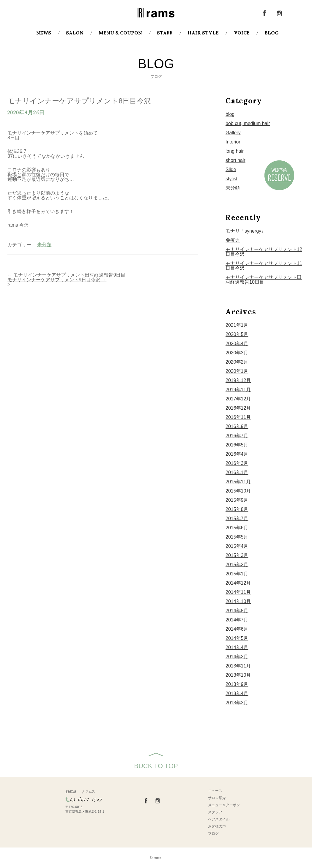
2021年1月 (237, 325)
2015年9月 (237, 500)
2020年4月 (237, 344)
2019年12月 (238, 380)
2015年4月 (237, 546)
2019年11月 (238, 390)
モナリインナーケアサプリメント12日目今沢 (264, 252)
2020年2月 (237, 362)
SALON (75, 33)
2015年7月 (237, 519)
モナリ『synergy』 (246, 231)
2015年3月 (237, 555)
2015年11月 (238, 482)
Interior (233, 142)
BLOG (272, 33)
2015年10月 (238, 491)
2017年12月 (238, 399)
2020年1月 (237, 371)
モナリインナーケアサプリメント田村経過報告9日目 (66, 275)
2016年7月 (237, 436)
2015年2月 (237, 565)
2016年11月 (238, 417)
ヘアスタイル (219, 819)
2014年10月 (238, 601)
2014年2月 (237, 657)
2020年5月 (237, 334)
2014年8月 (237, 611)
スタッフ (215, 812)
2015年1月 (237, 574)
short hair (235, 160)
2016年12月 (238, 408)
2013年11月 (238, 666)
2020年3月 (237, 353)
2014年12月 (238, 583)
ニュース (215, 791)
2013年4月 (237, 693)
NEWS (44, 33)
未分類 (44, 245)
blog (230, 114)
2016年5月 (237, 445)
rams (80, 791)
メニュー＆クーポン (224, 805)
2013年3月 (237, 703)
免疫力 (233, 240)
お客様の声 (217, 826)
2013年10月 (238, 675)
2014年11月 (238, 592)
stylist (231, 179)
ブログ (213, 834)
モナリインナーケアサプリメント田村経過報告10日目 (264, 280)
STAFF (165, 33)
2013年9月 (237, 684)
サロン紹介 (217, 798)
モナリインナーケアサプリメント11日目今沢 (264, 266)
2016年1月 (237, 472)
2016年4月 (237, 454)
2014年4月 (237, 647)
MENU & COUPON (120, 33)
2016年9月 (237, 426)
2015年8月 (237, 509)
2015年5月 (237, 537)
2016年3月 (237, 463)
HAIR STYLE (203, 33)
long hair (235, 151)
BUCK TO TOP (156, 766)
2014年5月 (237, 638)
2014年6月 (237, 629)
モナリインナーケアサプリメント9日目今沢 (57, 280)
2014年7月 (237, 620)
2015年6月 (237, 528)
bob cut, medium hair (248, 123)
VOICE (242, 33)
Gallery (233, 133)
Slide (231, 169)
